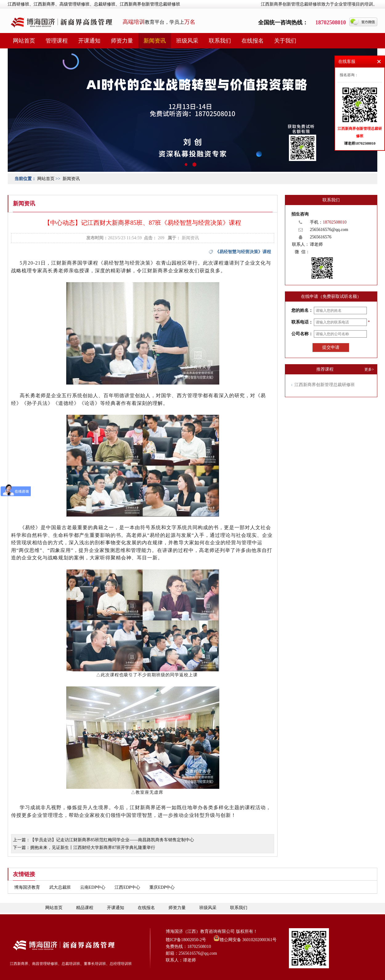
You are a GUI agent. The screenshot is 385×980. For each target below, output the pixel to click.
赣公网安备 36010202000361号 (245, 938)
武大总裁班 (60, 887)
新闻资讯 (155, 41)
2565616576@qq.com (329, 230)
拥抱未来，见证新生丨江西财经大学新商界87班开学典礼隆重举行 (93, 848)
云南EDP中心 (93, 887)
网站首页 (24, 41)
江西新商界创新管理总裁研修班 (325, 385)
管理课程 (57, 41)
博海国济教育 (27, 887)
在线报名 (253, 41)
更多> (369, 369)
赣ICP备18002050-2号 (186, 940)
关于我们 (285, 41)
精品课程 (85, 908)
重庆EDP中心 (162, 887)
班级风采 (187, 41)
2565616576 (321, 237)
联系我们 (220, 41)
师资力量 (122, 41)
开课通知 (89, 41)
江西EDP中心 (127, 887)
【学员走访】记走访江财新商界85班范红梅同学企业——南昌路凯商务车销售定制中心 (112, 840)
